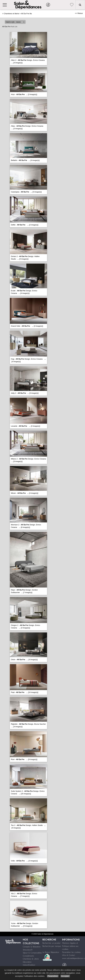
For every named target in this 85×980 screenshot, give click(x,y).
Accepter (65, 976)
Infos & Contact (69, 955)
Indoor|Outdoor (29, 965)
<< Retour (79, 13)
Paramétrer (53, 976)
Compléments (28, 956)
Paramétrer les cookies (71, 952)
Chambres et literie (11, 14)
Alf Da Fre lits (26, 14)
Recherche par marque (52, 946)
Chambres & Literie (31, 959)
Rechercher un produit (51, 943)
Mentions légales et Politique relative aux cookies (70, 946)
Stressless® (28, 950)
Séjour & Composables (32, 953)
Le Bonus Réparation (51, 952)
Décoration (27, 962)
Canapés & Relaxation (32, 947)
